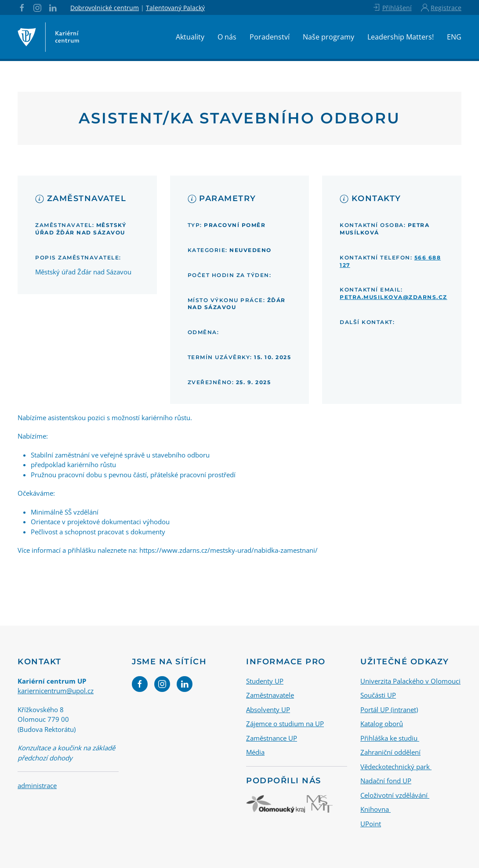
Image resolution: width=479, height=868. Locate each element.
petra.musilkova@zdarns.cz (394, 297)
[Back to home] (48, 37)
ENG (454, 37)
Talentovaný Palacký (175, 8)
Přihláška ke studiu (390, 738)
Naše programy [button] (328, 37)
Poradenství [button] (270, 37)
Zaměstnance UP (272, 738)
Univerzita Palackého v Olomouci (410, 681)
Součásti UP (378, 695)
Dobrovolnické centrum (105, 8)
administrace (37, 785)
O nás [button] (227, 37)
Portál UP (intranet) (389, 710)
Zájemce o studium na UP (285, 724)
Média (255, 752)
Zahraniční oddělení (390, 752)
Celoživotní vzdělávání (395, 795)
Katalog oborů (382, 724)
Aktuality (190, 37)
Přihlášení (392, 7)
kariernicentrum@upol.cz (56, 691)
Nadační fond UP (386, 781)
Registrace (441, 7)
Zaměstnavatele (270, 695)
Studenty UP (265, 681)
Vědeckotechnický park (396, 767)
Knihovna (376, 809)
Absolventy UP (268, 710)
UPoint (371, 824)
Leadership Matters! (401, 37)
